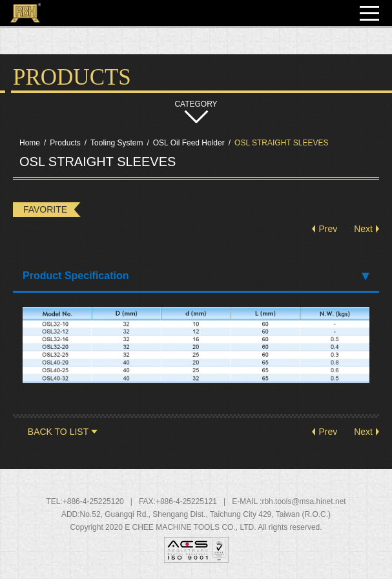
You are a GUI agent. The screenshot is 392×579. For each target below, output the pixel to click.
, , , (206, 514)
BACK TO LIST (58, 432)
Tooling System (117, 143)
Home (30, 143)
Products (65, 143)
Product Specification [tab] (196, 276)
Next (363, 229)
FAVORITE (45, 209)
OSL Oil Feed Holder (189, 143)
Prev (328, 229)
